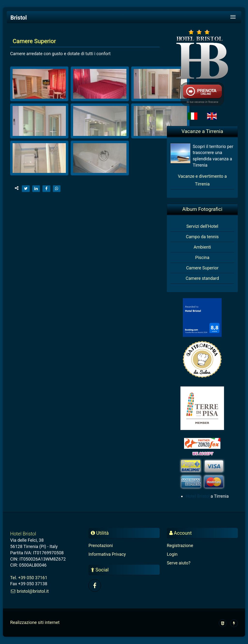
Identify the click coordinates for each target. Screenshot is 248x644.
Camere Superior (202, 268)
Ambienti (202, 247)
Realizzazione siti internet (35, 622)
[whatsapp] (57, 189)
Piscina (202, 257)
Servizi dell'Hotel (202, 226)
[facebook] (46, 189)
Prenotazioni (101, 545)
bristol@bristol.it (29, 591)
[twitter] (26, 189)
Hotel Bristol (198, 496)
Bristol (19, 18)
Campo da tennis (202, 237)
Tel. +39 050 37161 (29, 578)
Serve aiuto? (179, 563)
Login (172, 554)
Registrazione (180, 545)
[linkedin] (36, 189)
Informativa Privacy (107, 554)
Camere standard (202, 278)
